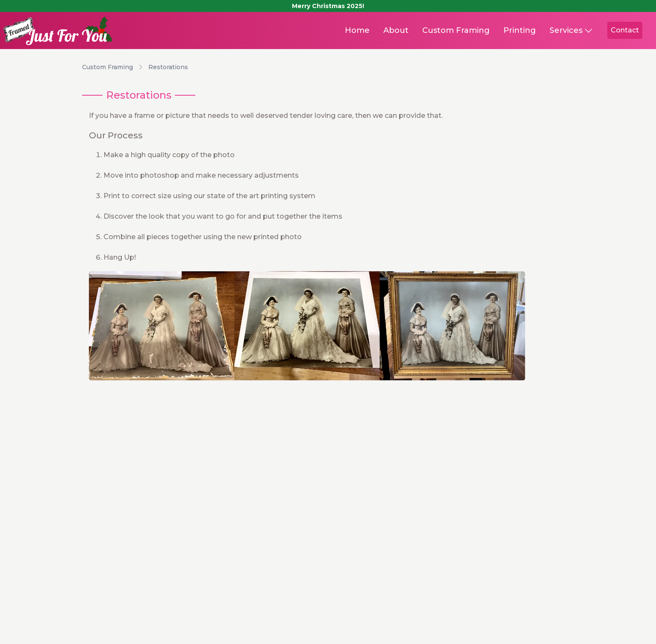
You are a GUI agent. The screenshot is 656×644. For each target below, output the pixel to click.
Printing (520, 30)
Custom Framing (456, 30)
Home (357, 30)
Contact (625, 30)
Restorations (168, 67)
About (396, 30)
